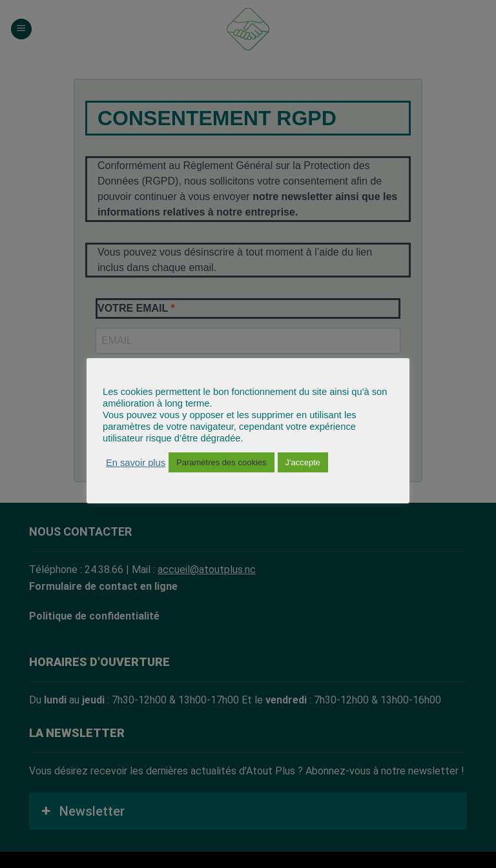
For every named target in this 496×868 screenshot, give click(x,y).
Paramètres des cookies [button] (221, 462)
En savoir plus (136, 463)
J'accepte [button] (303, 462)
